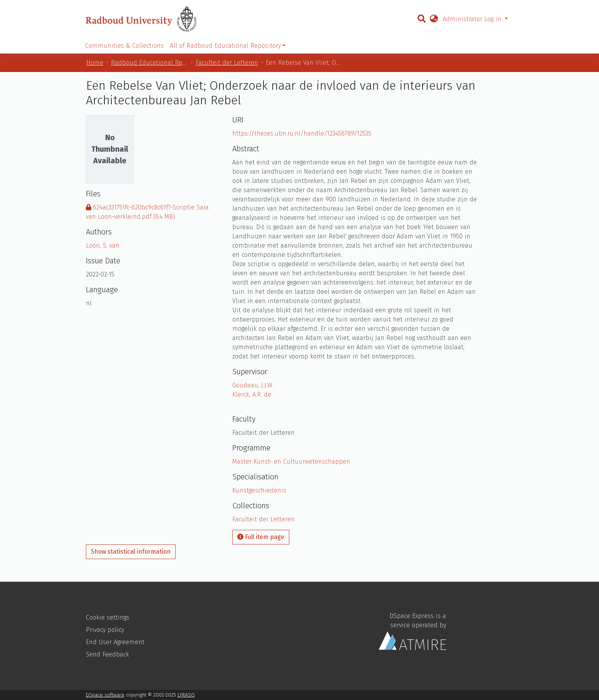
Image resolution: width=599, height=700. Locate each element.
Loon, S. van (103, 245)
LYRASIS (186, 695)
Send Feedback (107, 654)
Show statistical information (131, 552)
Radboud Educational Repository (149, 63)
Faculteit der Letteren (227, 63)
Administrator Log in (473, 19)
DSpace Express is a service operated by (412, 631)
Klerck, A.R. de (252, 394)
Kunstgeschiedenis (259, 490)
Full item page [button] (261, 537)
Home (95, 63)
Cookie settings (108, 617)
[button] (434, 19)
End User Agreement (115, 642)
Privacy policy (105, 630)
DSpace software (105, 695)
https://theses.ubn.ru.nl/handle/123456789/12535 (302, 133)
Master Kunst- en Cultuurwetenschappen (291, 461)
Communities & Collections (124, 46)
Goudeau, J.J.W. (253, 385)
